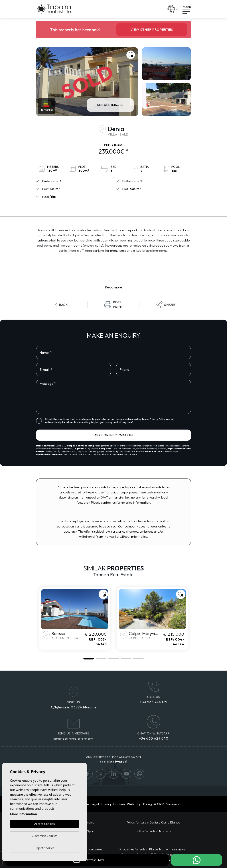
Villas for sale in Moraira (154, 831)
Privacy (106, 804)
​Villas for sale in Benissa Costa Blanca (154, 822)
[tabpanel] (75, 619)
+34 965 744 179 (154, 702)
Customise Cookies (44, 836)
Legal (95, 804)
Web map (134, 804)
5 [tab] (138, 659)
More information (23, 814)
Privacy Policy (158, 419)
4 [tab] (126, 659)
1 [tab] (89, 659)
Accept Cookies (45, 824)
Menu (187, 9)
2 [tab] (101, 659)
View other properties (152, 29)
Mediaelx (172, 804)
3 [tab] (113, 659)
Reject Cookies (45, 848)
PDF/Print (114, 305)
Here (134, 454)
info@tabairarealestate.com (73, 739)
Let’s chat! (87, 860)
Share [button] (166, 305)
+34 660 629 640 (154, 738)
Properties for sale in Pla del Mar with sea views (152, 849)
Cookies (119, 804)
